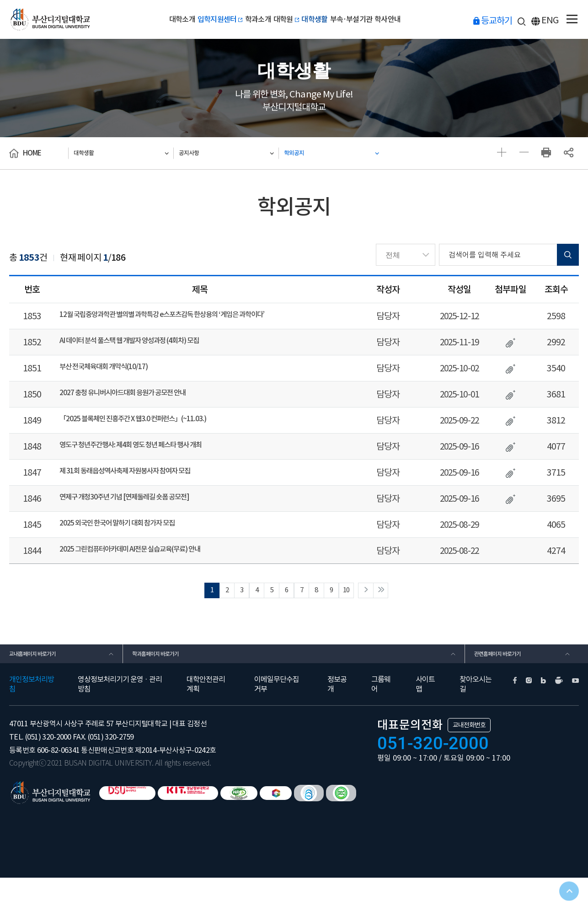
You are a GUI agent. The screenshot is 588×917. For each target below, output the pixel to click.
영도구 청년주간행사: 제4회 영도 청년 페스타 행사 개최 (153, 460)
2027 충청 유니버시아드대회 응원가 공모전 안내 (142, 402)
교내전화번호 (469, 764)
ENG (553, 21)
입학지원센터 (202, 19)
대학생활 (323, 19)
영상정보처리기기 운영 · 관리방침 (120, 723)
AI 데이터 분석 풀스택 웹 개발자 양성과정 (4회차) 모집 (151, 345)
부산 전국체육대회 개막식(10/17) (117, 374)
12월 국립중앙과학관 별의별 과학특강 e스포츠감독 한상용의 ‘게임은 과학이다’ (193, 316)
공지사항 (199, 153)
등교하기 (504, 20)
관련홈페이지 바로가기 (507, 688)
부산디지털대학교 (56, 19)
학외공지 (305, 153)
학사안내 (416, 19)
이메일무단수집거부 (277, 723)
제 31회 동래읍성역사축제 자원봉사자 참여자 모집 (145, 489)
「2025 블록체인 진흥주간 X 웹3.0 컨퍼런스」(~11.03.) (155, 431)
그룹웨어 (381, 723)
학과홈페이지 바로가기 (165, 688)
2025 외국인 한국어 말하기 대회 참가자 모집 (135, 547)
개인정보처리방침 (32, 723)
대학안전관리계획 (206, 723)
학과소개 (249, 19)
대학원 (286, 19)
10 (368, 619)
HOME (32, 153)
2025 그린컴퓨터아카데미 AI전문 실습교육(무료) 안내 (152, 575)
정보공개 (337, 723)
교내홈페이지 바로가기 (42, 688)
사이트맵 (425, 723)
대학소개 (154, 19)
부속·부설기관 (369, 19)
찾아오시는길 (476, 723)
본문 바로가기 (0, 0)
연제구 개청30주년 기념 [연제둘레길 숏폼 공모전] (144, 518)
